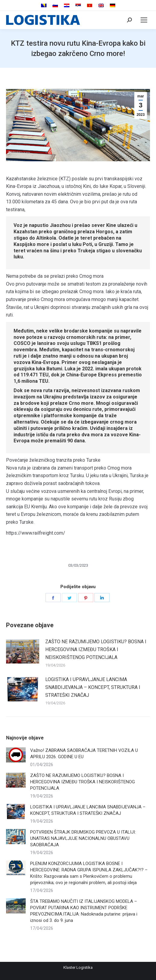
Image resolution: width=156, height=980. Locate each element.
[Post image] (23, 651)
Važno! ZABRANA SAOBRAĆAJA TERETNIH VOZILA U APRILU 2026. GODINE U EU (84, 754)
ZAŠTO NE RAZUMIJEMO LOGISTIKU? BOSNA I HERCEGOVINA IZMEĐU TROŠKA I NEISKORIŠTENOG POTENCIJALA (96, 649)
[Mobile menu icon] (144, 20)
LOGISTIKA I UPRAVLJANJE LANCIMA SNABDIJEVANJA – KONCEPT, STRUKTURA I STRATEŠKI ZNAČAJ (93, 687)
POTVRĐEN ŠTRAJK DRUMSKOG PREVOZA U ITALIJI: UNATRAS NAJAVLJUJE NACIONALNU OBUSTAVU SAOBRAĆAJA (83, 838)
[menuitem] (44, 6)
